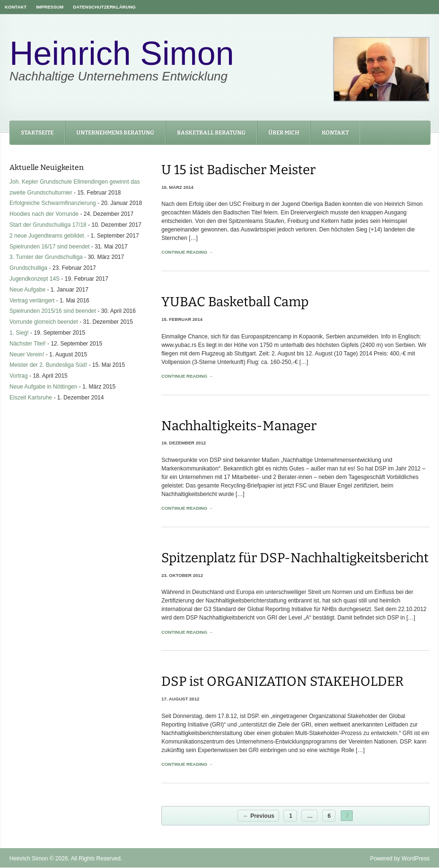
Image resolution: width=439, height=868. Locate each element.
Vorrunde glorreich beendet (44, 322)
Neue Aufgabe (27, 290)
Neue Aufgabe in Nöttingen (43, 387)
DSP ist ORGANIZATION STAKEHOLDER (282, 681)
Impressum (50, 7)
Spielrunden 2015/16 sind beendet (53, 311)
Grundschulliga (28, 268)
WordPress (416, 859)
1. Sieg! (19, 333)
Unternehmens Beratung (115, 133)
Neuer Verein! (27, 354)
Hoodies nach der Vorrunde (44, 214)
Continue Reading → (187, 252)
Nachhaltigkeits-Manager (239, 426)
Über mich (284, 133)
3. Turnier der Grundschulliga (46, 257)
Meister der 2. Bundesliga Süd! (48, 365)
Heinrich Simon (122, 53)
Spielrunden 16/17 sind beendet (49, 247)
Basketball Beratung (211, 133)
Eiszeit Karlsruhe (31, 398)
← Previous (259, 816)
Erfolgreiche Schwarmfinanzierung (53, 203)
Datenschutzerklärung (104, 7)
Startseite (37, 133)
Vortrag (19, 376)
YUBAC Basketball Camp (235, 302)
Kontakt (16, 7)
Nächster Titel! (28, 344)
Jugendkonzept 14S (35, 279)
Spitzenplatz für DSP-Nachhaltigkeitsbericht (295, 558)
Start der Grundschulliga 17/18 (48, 225)
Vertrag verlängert (32, 301)
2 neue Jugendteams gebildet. (48, 236)
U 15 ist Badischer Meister (238, 170)
